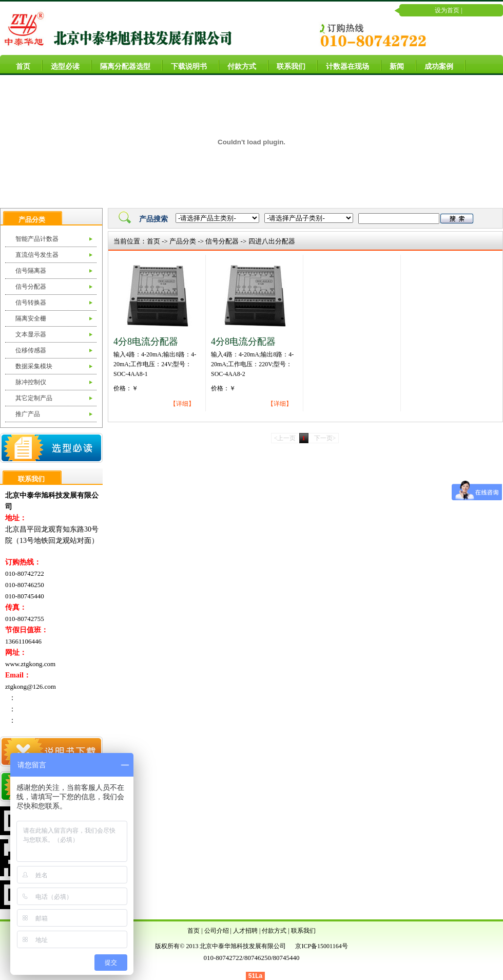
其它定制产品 (34, 398)
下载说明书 (185, 65)
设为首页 (447, 10)
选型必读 (61, 65)
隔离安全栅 (31, 318)
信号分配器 (31, 287)
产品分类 (183, 241)
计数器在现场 (343, 65)
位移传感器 (31, 350)
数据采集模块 (34, 366)
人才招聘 (245, 931)
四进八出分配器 (272, 241)
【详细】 (182, 404)
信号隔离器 (31, 271)
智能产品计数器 (37, 239)
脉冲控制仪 (31, 382)
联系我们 (287, 65)
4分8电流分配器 (146, 342)
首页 (19, 65)
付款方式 (238, 65)
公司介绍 (217, 931)
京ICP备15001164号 (321, 946)
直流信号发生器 (37, 255)
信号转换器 (31, 303)
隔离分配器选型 (121, 65)
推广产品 (28, 414)
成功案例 (435, 65)
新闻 (393, 65)
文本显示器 (31, 334)
